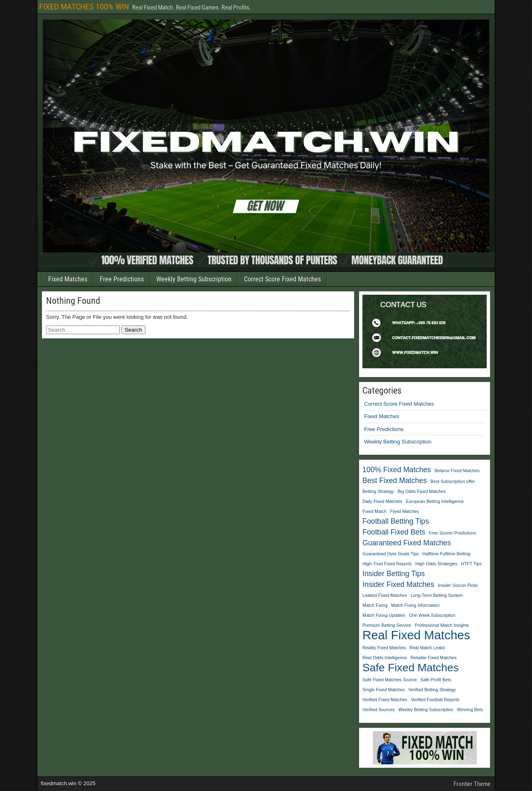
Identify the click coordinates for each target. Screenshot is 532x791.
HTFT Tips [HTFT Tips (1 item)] (471, 564)
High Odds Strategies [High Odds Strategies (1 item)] (436, 564)
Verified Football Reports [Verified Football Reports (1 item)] (435, 700)
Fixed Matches (68, 279)
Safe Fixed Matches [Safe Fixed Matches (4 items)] (411, 668)
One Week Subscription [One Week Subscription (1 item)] (432, 615)
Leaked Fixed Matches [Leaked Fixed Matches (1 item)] (385, 595)
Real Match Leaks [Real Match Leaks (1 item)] (427, 648)
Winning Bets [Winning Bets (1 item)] (470, 710)
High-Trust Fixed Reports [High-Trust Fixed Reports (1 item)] (387, 564)
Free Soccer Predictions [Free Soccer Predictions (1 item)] (453, 533)
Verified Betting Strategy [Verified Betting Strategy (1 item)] (432, 690)
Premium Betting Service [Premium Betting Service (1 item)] (387, 625)
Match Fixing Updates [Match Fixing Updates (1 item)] (384, 615)
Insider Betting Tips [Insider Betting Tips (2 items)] (394, 574)
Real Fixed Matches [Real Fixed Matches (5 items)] (416, 635)
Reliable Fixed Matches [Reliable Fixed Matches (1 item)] (434, 658)
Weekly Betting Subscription (194, 279)
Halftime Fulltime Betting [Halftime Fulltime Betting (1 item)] (446, 554)
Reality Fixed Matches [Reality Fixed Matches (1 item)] (384, 648)
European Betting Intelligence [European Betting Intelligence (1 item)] (435, 501)
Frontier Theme (472, 784)
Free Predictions (122, 279)
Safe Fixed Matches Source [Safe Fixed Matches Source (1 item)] (390, 680)
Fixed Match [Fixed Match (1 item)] (374, 511)
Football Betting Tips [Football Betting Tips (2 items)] (396, 521)
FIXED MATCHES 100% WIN (84, 7)
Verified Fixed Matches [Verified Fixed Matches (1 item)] (385, 700)
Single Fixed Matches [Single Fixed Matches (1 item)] (384, 690)
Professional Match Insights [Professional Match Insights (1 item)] (442, 625)
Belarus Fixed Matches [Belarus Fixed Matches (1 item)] (457, 471)
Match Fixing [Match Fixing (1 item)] (375, 605)
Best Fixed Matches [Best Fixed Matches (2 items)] (395, 481)
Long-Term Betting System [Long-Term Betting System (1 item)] (437, 595)
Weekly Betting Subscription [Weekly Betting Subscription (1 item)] (426, 710)
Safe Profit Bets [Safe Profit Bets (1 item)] (436, 680)
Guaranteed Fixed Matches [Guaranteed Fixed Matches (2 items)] (407, 543)
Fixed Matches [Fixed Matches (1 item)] (405, 511)
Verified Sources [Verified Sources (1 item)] (379, 710)
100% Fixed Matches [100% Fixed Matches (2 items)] (397, 470)
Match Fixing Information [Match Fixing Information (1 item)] (415, 605)
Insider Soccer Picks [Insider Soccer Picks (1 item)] (458, 585)
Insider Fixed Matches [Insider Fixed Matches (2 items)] (398, 584)
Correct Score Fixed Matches (282, 279)
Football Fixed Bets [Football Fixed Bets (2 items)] (394, 532)
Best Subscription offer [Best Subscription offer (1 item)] (453, 481)
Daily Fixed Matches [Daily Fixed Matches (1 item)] (382, 501)
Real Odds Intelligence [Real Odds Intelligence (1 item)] (385, 658)
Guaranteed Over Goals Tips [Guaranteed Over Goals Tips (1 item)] (391, 554)
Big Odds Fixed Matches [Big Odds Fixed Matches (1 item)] (421, 491)
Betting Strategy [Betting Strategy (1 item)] (378, 491)
